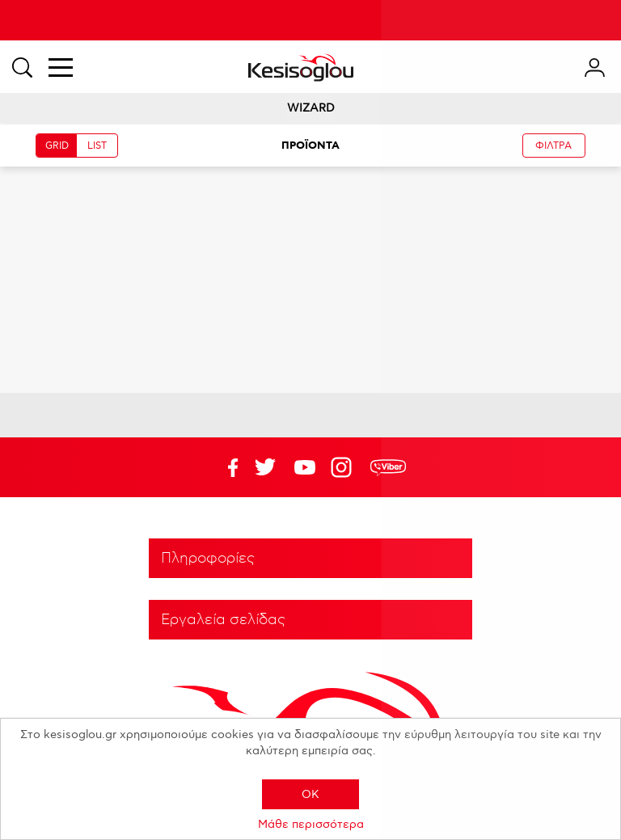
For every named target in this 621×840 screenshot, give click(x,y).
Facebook (226, 467)
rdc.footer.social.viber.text (388, 467)
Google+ (344, 467)
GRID (57, 146)
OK (310, 794)
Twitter (305, 467)
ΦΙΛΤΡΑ (553, 146)
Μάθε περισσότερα (311, 824)
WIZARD (311, 108)
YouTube (265, 467)
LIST (97, 146)
